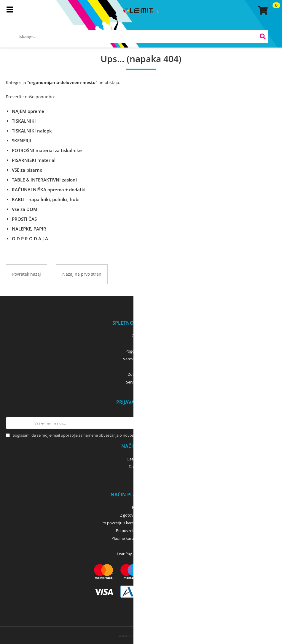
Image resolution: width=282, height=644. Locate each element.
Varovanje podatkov (141, 359)
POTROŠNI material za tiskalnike (47, 150)
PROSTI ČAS (24, 219)
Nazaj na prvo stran (82, 274)
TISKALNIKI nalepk (32, 131)
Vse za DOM (25, 209)
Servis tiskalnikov (141, 382)
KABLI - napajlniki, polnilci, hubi (46, 199)
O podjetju (141, 336)
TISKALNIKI (24, 121)
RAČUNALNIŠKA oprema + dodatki (49, 190)
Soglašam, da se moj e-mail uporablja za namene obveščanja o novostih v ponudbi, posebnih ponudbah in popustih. (115, 435)
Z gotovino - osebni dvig (141, 515)
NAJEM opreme (28, 111)
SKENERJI (22, 141)
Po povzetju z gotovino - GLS (141, 531)
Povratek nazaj (27, 274)
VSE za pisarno (27, 170)
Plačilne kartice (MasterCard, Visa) (141, 538)
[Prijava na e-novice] (270, 423)
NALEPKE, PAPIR (29, 229)
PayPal (141, 546)
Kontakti (141, 343)
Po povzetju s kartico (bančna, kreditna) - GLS (141, 523)
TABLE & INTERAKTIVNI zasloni (44, 180)
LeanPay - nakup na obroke (141, 554)
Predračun (141, 507)
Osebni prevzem (141, 459)
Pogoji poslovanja (141, 351)
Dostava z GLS (141, 467)
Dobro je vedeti (141, 374)
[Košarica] (262, 10)
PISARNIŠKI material (34, 160)
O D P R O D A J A (30, 239)
